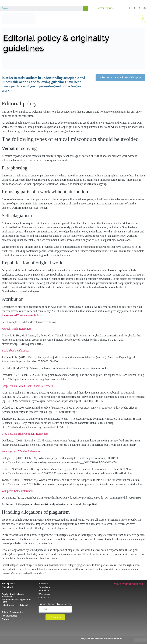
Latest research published (15, 605)
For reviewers (45, 591)
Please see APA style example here (22, 315)
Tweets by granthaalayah (127, 584)
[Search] (86, 8)
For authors (44, 587)
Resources (44, 584)
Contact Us (44, 598)
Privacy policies (9, 616)
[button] (105, 8)
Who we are (44, 594)
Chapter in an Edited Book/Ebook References (27, 386)
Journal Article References (17, 329)
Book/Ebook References (15, 351)
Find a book (8, 587)
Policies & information (13, 612)
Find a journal (8, 584)
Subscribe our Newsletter (55, 604)
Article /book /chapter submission (13, 595)
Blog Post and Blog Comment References (25, 434)
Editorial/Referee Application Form (16, 601)
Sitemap (6, 619)
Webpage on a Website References (21, 451)
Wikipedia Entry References (18, 491)
